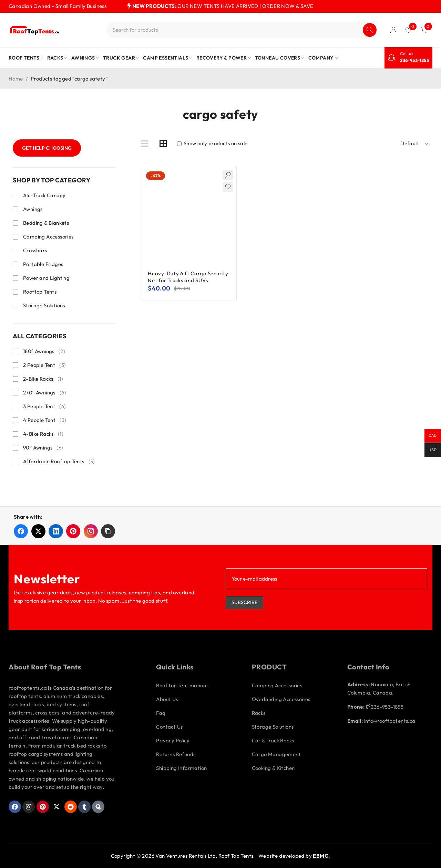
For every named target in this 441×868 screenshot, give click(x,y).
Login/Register (393, 30)
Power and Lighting (46, 278)
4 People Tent (45, 420)
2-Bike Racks (43, 379)
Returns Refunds (176, 754)
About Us (167, 699)
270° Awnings (45, 393)
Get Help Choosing (47, 148)
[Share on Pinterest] (73, 531)
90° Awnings (43, 448)
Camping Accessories (48, 237)
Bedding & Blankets (46, 223)
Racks (259, 713)
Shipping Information (181, 768)
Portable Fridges (43, 264)
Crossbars (35, 250)
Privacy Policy (173, 740)
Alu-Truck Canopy (44, 195)
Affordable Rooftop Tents (59, 462)
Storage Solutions (44, 305)
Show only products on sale (212, 144)
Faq (161, 713)
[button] (108, 531)
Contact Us (169, 727)
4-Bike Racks (43, 434)
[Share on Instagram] (91, 531)
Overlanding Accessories (281, 699)
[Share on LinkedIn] (56, 531)
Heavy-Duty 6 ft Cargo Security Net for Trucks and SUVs (188, 277)
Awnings (33, 209)
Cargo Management (276, 754)
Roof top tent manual (182, 685)
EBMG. (321, 856)
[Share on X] (38, 531)
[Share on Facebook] (21, 531)
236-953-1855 (414, 60)
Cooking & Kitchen (273, 768)
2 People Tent (44, 365)
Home (16, 79)
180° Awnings (44, 351)
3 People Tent (44, 406)
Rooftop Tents (40, 292)
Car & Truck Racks (273, 740)
